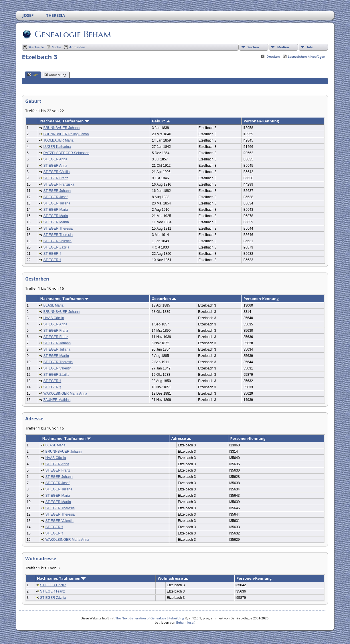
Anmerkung (55, 75)
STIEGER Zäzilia (56, 247)
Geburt (161, 121)
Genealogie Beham (72, 34)
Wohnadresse (173, 578)
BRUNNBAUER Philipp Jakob (66, 134)
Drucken (273, 56)
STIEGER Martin (56, 222)
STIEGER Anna (55, 159)
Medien (283, 47)
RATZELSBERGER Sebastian (66, 153)
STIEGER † (52, 254)
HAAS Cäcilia (54, 318)
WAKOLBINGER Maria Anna (65, 393)
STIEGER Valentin (57, 241)
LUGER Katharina (57, 147)
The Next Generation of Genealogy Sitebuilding (150, 618)
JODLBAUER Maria (58, 140)
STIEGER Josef (55, 197)
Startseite (36, 47)
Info (310, 47)
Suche (57, 47)
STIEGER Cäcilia (56, 172)
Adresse (181, 438)
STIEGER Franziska (59, 184)
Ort (32, 75)
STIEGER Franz (56, 178)
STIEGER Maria (56, 210)
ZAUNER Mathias (57, 400)
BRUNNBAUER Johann (61, 128)
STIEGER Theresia (58, 228)
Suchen (253, 47)
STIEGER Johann (57, 191)
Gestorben (164, 299)
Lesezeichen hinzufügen (307, 56)
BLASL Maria (54, 305)
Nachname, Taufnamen (64, 121)
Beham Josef (185, 622)
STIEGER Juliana (57, 203)
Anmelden (77, 47)
